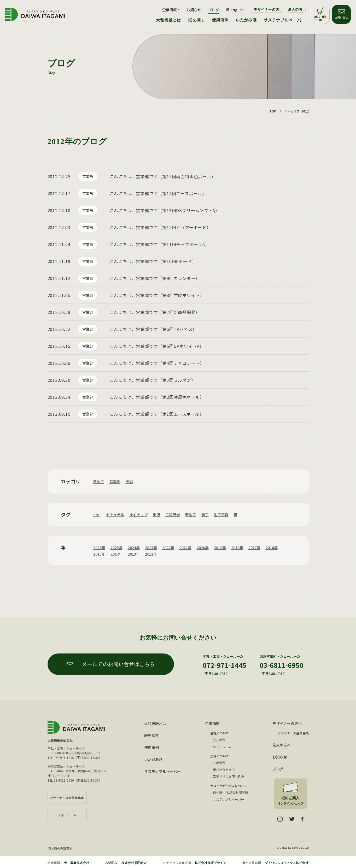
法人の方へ (282, 745)
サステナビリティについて (229, 786)
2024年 (134, 548)
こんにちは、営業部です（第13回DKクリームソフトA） (165, 210)
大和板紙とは (168, 20)
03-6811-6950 (282, 665)
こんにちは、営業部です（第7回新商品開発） (155, 312)
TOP (273, 111)
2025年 (116, 548)
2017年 (254, 548)
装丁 (205, 515)
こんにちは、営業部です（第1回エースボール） (157, 414)
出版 (156, 515)
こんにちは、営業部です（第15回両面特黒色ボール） (163, 176)
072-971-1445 (225, 665)
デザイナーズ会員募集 (293, 733)
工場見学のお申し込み (229, 776)
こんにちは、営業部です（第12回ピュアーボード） (160, 227)
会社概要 (219, 740)
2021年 (185, 548)
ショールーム (222, 747)
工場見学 (173, 515)
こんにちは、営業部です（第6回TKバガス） (153, 329)
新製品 (99, 481)
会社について (220, 733)
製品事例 (221, 515)
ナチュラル (115, 515)
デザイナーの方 (266, 9)
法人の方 (295, 9)
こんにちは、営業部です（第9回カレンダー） (155, 278)
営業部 (88, 176)
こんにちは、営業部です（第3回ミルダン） (153, 380)
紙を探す (196, 20)
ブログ (214, 10)
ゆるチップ (138, 515)
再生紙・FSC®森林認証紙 (230, 792)
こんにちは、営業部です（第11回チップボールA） (160, 244)
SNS (97, 515)
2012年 (151, 554)
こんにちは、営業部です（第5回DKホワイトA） (157, 346)
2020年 (203, 548)
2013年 (134, 554)
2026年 (99, 548)
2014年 (116, 554)
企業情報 (212, 723)
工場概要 (219, 763)
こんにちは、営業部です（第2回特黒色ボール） (157, 397)
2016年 (272, 548)
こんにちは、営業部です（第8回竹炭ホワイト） (157, 295)
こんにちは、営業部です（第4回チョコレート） (157, 363)
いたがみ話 (246, 20)
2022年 (168, 548)
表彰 (129, 481)
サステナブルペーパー (284, 20)
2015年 (99, 554)
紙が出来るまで (224, 769)
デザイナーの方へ (287, 723)
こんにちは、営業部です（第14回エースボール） (158, 193)
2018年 (237, 548)
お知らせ (194, 10)
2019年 (220, 548)
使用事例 (220, 20)
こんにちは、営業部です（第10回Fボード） (153, 261)
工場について (220, 756)
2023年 (151, 548)
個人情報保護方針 (60, 848)
